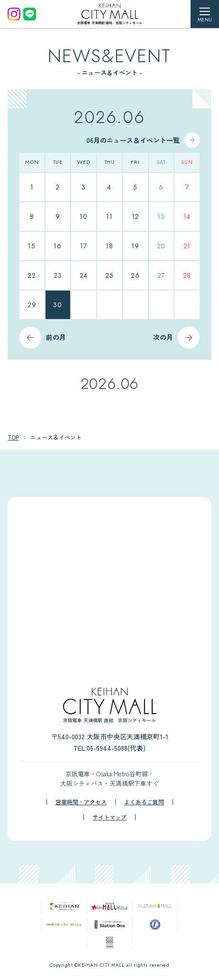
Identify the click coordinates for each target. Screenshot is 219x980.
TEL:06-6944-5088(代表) (109, 748)
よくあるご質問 (144, 802)
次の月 (163, 337)
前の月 (56, 337)
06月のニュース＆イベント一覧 (133, 140)
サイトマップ (109, 817)
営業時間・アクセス (81, 802)
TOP (13, 437)
